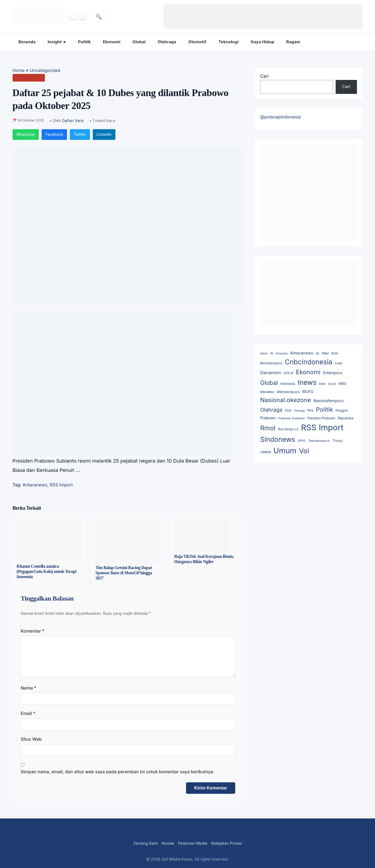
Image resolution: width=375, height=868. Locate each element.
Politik (84, 42)
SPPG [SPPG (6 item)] (301, 441)
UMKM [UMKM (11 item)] (265, 452)
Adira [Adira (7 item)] (264, 353)
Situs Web (31, 739)
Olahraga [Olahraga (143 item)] (271, 410)
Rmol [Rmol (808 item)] (268, 428)
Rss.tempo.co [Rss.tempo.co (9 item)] (288, 429)
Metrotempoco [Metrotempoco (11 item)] (288, 392)
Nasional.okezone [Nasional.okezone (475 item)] (286, 400)
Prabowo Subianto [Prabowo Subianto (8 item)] (291, 418)
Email (28, 713)
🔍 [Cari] (99, 17)
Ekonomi (112, 42)
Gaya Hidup (262, 42)
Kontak (168, 843)
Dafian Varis (73, 121)
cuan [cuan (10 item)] (339, 363)
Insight (55, 42)
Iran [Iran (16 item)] (322, 383)
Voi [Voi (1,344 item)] (304, 451)
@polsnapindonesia (280, 117)
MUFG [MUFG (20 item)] (308, 392)
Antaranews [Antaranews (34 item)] (302, 353)
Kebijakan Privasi (226, 843)
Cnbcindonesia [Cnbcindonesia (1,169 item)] (309, 362)
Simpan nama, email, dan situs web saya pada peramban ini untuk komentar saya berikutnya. (118, 772)
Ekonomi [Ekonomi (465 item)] (308, 372)
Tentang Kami (146, 843)
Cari (264, 76)
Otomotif (197, 42)
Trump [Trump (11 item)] (337, 441)
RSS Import (61, 485)
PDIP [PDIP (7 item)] (288, 411)
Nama (29, 688)
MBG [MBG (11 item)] (342, 384)
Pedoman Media (193, 843)
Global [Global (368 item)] (269, 383)
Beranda (27, 42)
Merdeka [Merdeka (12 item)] (267, 392)
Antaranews (35, 485)
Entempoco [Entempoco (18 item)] (333, 373)
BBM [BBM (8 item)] (325, 353)
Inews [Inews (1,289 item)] (307, 382)
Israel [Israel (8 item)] (332, 384)
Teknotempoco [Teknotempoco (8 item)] (319, 441)
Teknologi (229, 42)
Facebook (54, 134)
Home (19, 70)
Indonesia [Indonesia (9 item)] (288, 384)
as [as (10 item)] (317, 353)
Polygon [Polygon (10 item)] (342, 411)
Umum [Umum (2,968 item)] (285, 451)
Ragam (293, 42)
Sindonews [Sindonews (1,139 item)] (278, 439)
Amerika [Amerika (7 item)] (282, 353)
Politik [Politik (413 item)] (324, 410)
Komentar (33, 631)
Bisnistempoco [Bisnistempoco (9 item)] (271, 363)
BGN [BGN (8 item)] (335, 353)
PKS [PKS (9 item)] (310, 411)
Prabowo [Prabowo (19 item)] (268, 418)
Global (139, 42)
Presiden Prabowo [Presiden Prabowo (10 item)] (321, 418)
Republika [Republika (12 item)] (346, 418)
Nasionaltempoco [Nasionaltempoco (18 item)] (329, 401)
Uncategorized (45, 70)
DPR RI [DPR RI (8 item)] (288, 373)
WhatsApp (26, 134)
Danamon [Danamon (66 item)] (271, 373)
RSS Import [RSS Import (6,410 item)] (322, 427)
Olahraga (167, 42)
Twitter (80, 134)
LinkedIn (104, 134)
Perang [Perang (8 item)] (300, 411)
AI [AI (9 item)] (272, 353)
